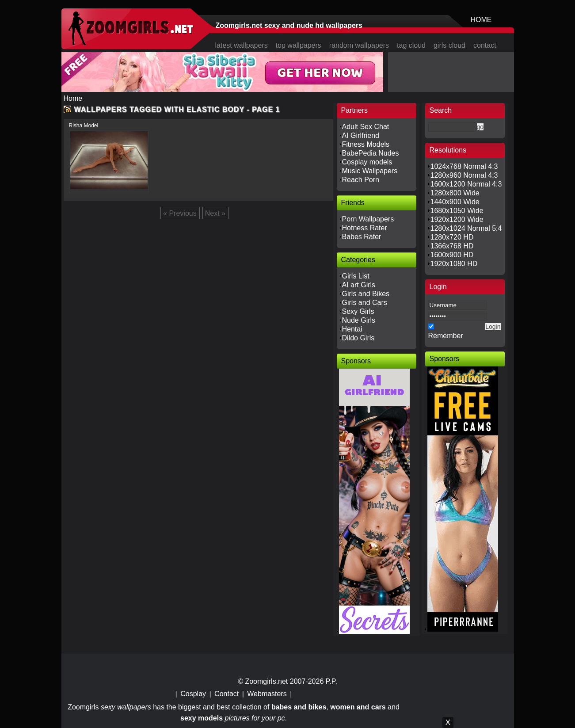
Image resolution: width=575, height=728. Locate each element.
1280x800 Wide (455, 193)
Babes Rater (362, 237)
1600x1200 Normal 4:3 (466, 184)
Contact (227, 694)
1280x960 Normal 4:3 (464, 175)
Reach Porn (361, 180)
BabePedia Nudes (371, 153)
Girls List (356, 276)
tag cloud (411, 45)
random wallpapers (359, 45)
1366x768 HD (452, 246)
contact (485, 45)
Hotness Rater (365, 228)
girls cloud (449, 45)
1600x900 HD (452, 255)
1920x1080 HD (454, 264)
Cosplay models (367, 162)
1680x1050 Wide (457, 211)
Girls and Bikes (366, 294)
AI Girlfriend (361, 135)
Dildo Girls (358, 338)
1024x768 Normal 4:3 (464, 166)
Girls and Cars (365, 303)
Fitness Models (366, 144)
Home (73, 98)
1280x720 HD (452, 237)
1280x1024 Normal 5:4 (466, 228)
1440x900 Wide (455, 202)
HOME (481, 20)
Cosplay (193, 694)
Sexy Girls (358, 311)
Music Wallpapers (370, 171)
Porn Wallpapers (368, 219)
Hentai (352, 329)
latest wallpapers (242, 45)
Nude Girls (359, 320)
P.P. (331, 681)
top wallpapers (299, 45)
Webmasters (267, 694)
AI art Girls (359, 285)
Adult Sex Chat (366, 127)
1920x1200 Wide (457, 219)
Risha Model (84, 126)
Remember (446, 336)
